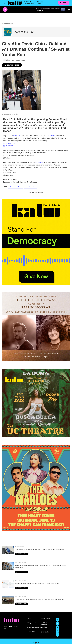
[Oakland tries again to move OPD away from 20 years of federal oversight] (8, 550)
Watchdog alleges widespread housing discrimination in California (37, 584)
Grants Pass (50, 136)
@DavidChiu (8, 146)
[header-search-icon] (55, 3)
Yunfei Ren (39, 162)
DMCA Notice (45, 632)
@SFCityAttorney (10, 143)
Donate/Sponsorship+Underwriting (33, 627)
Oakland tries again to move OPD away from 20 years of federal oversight (40, 550)
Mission (29, 619)
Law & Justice (31, 187)
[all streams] (69, 9)
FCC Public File (46, 619)
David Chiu (17, 136)
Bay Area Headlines (21, 563)
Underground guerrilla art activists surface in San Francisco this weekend (39, 600)
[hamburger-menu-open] (5, 3)
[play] (5, 9)
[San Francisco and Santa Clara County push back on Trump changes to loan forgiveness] (8, 566)
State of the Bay (24, 32)
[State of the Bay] (8, 32)
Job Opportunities (32, 623)
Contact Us (44, 628)
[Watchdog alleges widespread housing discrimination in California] (8, 584)
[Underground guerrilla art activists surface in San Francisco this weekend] (8, 600)
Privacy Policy (31, 631)
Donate (65, 3)
